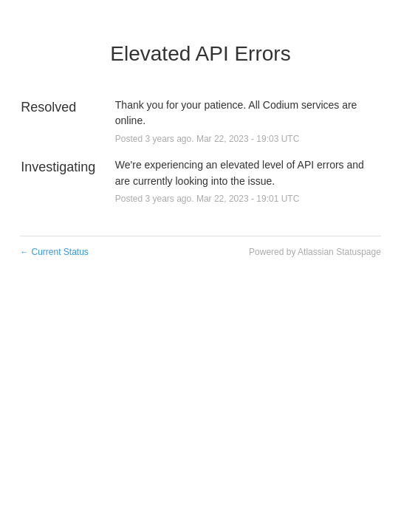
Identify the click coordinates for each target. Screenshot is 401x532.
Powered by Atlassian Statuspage (315, 252)
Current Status (54, 252)
